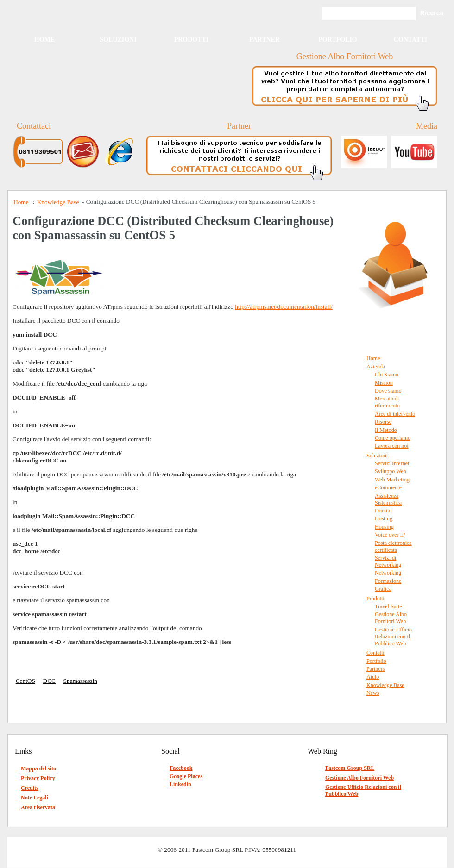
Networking (388, 573)
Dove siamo (388, 391)
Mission (384, 383)
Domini (383, 511)
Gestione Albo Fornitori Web (391, 618)
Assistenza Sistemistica (388, 499)
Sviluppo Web (391, 471)
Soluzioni (118, 40)
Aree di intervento (395, 414)
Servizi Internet (392, 463)
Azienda (376, 367)
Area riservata (38, 807)
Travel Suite (388, 606)
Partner (265, 40)
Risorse (383, 422)
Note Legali (35, 798)
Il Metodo (386, 430)
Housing (384, 527)
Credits (30, 788)
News (373, 693)
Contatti (411, 40)
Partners (375, 669)
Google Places (186, 776)
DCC (49, 681)
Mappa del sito (38, 768)
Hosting (384, 518)
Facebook (181, 768)
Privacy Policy (38, 778)
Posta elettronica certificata (393, 546)
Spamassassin (80, 681)
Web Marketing (392, 480)
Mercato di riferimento (387, 402)
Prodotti (192, 40)
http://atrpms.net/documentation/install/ (284, 307)
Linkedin (180, 784)
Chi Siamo (387, 375)
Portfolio (338, 40)
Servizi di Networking (388, 561)
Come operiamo (393, 438)
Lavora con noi (392, 446)
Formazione (388, 581)
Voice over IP (390, 535)
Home (44, 40)
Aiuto (373, 677)
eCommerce (388, 487)
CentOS (25, 681)
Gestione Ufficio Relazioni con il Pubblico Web (393, 637)
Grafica (383, 589)
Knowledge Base (385, 685)
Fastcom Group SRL (350, 768)
